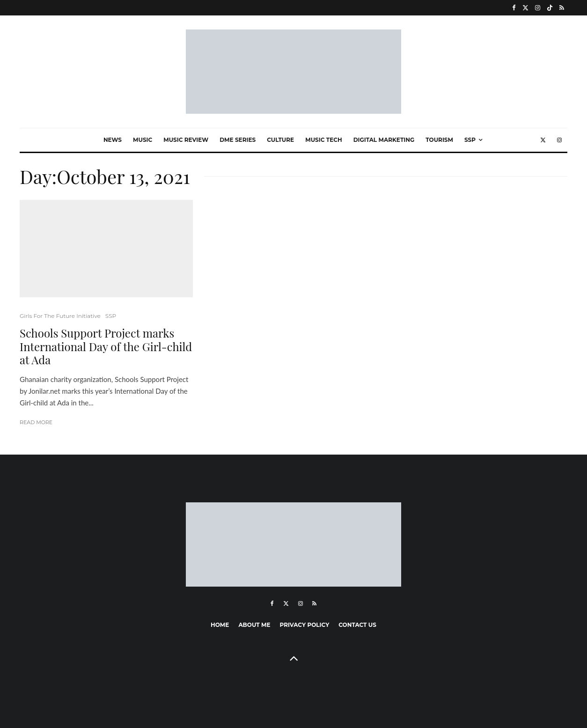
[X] (525, 8)
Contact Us (357, 625)
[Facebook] (514, 8)
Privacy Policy (305, 625)
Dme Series (238, 140)
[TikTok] (550, 8)
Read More (36, 422)
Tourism (439, 140)
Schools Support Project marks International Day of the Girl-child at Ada (106, 346)
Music (143, 140)
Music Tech (323, 140)
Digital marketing (384, 140)
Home (220, 625)
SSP (470, 140)
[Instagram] (538, 8)
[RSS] (562, 8)
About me (254, 625)
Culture (280, 140)
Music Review (186, 140)
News (113, 140)
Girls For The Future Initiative (60, 316)
